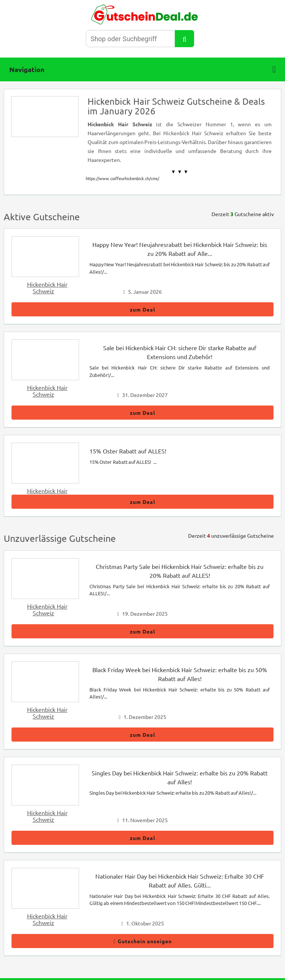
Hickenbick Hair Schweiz (47, 287)
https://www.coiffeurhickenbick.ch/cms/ (122, 178)
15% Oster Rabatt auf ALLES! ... (123, 462)
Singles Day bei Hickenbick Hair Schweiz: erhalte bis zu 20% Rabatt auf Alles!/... (173, 793)
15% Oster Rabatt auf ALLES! (128, 451)
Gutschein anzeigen (142, 941)
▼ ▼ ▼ (180, 172)
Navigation (142, 69)
